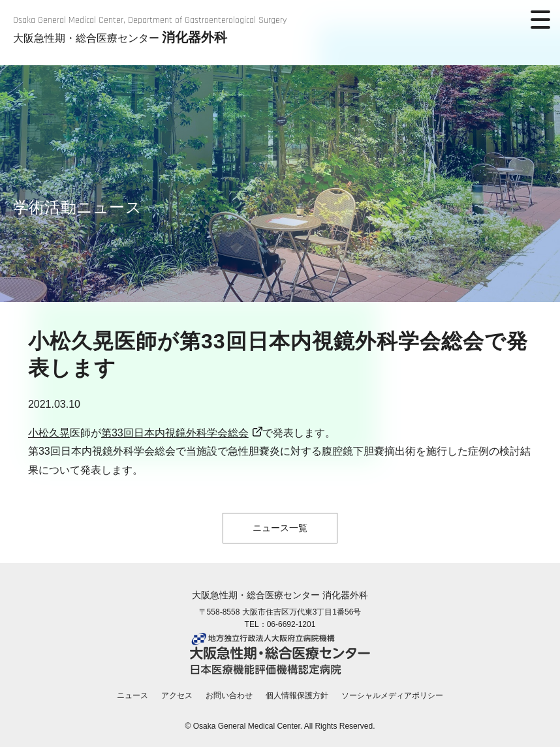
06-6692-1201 (291, 624)
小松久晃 (49, 433)
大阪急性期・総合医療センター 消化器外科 (280, 595)
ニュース (132, 695)
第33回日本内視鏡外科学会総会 (175, 433)
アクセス (177, 695)
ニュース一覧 (280, 528)
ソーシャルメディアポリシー (392, 695)
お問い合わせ (229, 695)
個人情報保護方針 (297, 695)
